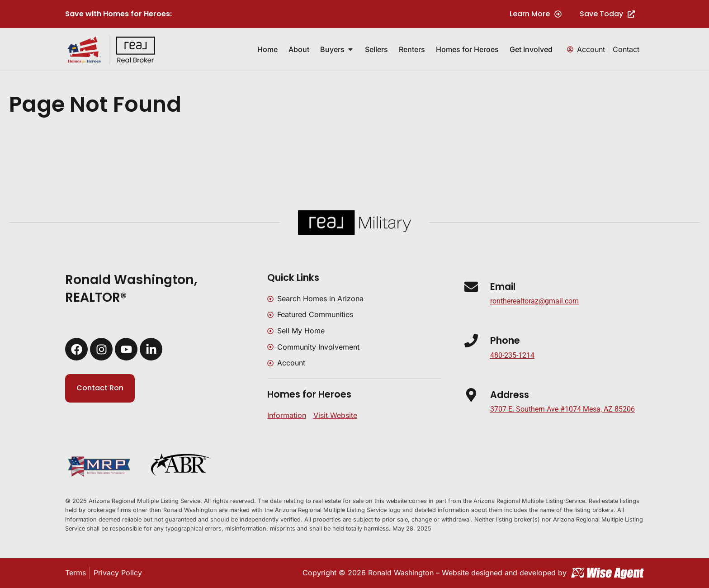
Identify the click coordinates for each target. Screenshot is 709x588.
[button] (562, 409)
